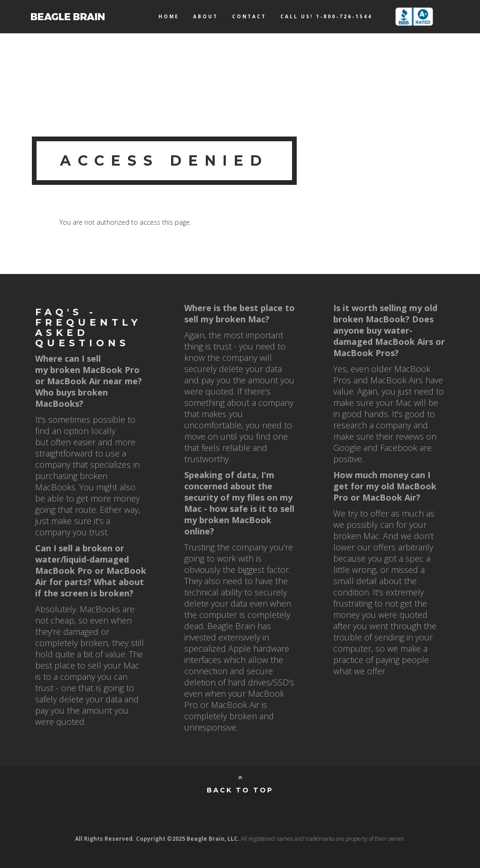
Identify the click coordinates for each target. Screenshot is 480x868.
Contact (249, 16)
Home (169, 16)
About (206, 16)
